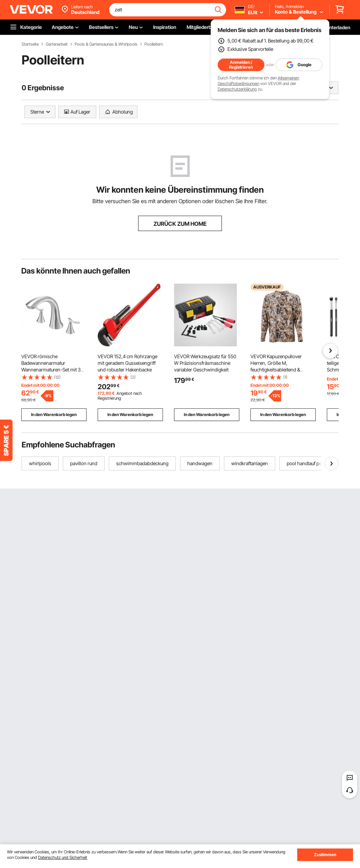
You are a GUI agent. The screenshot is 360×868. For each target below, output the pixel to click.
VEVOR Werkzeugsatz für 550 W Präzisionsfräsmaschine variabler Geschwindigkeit (205, 363)
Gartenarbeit (57, 44)
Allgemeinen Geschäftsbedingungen (258, 81)
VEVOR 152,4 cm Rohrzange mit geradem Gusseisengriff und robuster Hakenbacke (127, 363)
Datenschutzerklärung (237, 89)
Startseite (30, 44)
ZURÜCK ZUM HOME (180, 224)
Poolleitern (154, 44)
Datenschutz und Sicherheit (63, 857)
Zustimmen (325, 855)
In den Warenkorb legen (54, 414)
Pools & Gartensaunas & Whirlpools (106, 44)
